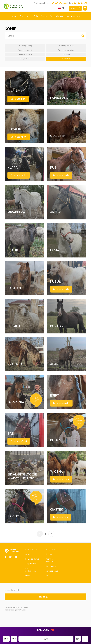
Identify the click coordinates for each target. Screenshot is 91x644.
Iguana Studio (20, 625)
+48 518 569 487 (59, 3)
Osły (36, 17)
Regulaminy (51, 582)
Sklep (28, 591)
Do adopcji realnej (25, 46)
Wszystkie (66, 60)
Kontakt (49, 570)
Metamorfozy (73, 17)
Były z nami (25, 60)
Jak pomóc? (31, 579)
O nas (28, 570)
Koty (28, 17)
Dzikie (44, 17)
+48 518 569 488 (79, 3)
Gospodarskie (57, 17)
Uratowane (66, 55)
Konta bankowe (32, 575)
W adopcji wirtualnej (66, 51)
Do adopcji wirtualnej (66, 46)
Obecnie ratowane (25, 55)
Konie (14, 17)
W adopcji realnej (25, 51)
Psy (21, 17)
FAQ (47, 591)
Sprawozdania (52, 587)
